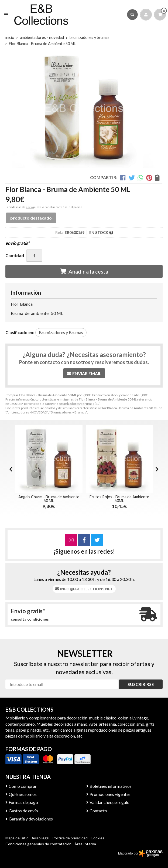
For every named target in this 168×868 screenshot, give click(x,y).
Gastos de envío (23, 811)
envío (29, 207)
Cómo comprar (23, 786)
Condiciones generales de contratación (38, 844)
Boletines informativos (111, 786)
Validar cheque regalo (109, 802)
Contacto (98, 811)
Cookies (97, 838)
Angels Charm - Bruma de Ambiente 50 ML (49, 499)
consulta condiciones (30, 619)
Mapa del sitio (17, 838)
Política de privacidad (70, 838)
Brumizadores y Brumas (76, 404)
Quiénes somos (23, 794)
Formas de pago (23, 802)
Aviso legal (40, 838)
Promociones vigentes (110, 794)
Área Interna (85, 844)
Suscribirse (141, 684)
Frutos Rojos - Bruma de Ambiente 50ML (119, 499)
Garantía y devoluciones (31, 819)
